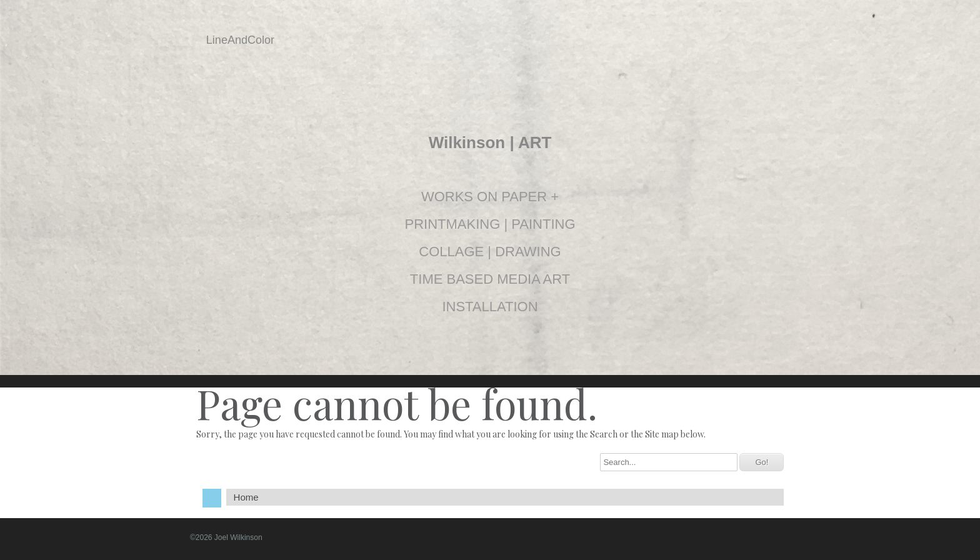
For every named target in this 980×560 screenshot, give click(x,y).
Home (246, 497)
